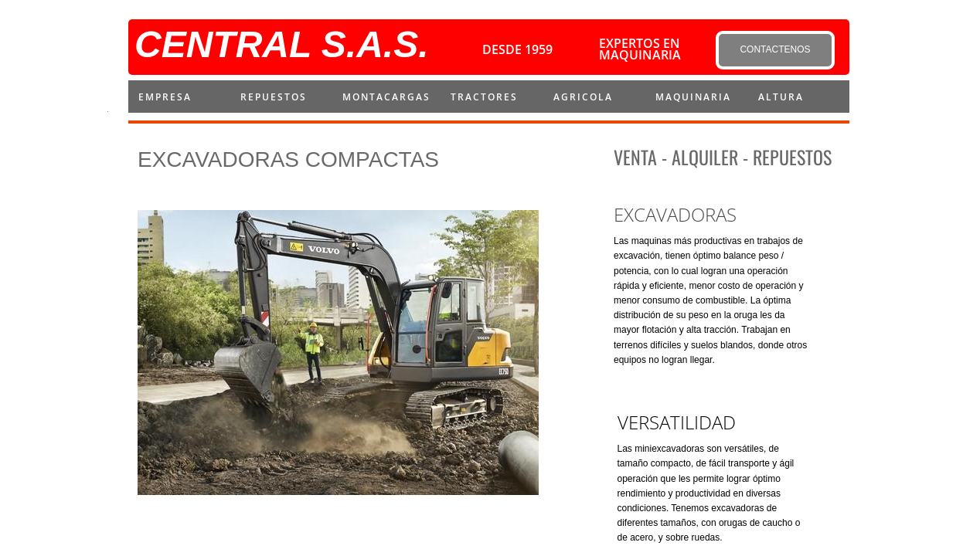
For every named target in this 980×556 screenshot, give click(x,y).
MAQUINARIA (693, 97)
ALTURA (781, 97)
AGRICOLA (583, 97)
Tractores (484, 97)
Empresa (165, 97)
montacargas (386, 97)
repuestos (274, 97)
